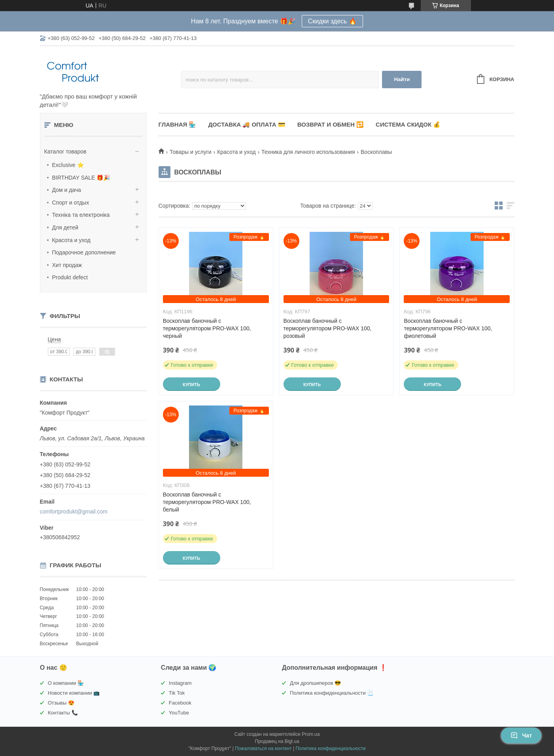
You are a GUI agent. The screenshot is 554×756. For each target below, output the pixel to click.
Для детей (65, 227)
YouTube (179, 713)
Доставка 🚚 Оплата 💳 (247, 124)
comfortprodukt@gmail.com (74, 512)
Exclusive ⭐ (68, 165)
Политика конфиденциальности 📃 (332, 693)
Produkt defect (70, 277)
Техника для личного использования (308, 152)
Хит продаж (67, 265)
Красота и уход (72, 240)
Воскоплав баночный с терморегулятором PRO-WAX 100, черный (207, 328)
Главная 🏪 (178, 124)
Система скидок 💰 (408, 124)
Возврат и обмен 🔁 (331, 124)
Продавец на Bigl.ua (277, 741)
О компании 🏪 (66, 683)
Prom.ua (311, 734)
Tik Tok (177, 693)
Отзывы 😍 (61, 703)
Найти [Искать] (402, 79)
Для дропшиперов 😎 (315, 683)
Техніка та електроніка (81, 215)
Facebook (180, 703)
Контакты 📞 (63, 713)
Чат (521, 735)
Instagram (180, 683)
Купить (191, 385)
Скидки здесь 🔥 (332, 21)
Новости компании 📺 (74, 693)
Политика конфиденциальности (330, 748)
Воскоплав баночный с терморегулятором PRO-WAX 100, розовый (328, 328)
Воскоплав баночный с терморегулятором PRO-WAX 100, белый (207, 502)
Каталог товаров (65, 152)
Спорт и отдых (71, 203)
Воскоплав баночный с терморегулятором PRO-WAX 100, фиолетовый (448, 328)
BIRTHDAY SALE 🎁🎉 (81, 178)
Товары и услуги (191, 152)
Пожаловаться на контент (263, 748)
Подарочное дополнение (84, 252)
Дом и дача (67, 190)
